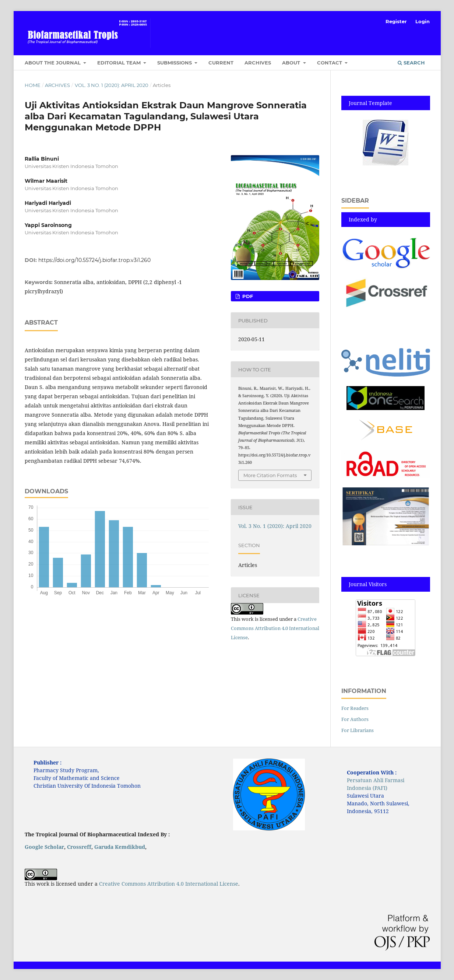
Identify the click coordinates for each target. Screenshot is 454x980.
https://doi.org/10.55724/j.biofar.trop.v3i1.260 (94, 260)
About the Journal (53, 63)
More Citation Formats (270, 475)
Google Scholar (44, 847)
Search (411, 63)
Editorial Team (120, 63)
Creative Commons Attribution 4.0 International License (275, 628)
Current (221, 63)
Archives (258, 63)
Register (396, 21)
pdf (247, 296)
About (292, 63)
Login (423, 21)
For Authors (355, 719)
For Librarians (358, 730)
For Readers (355, 708)
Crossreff (79, 847)
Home (33, 85)
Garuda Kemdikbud (120, 847)
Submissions (175, 63)
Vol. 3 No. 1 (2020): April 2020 (112, 85)
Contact (330, 63)
